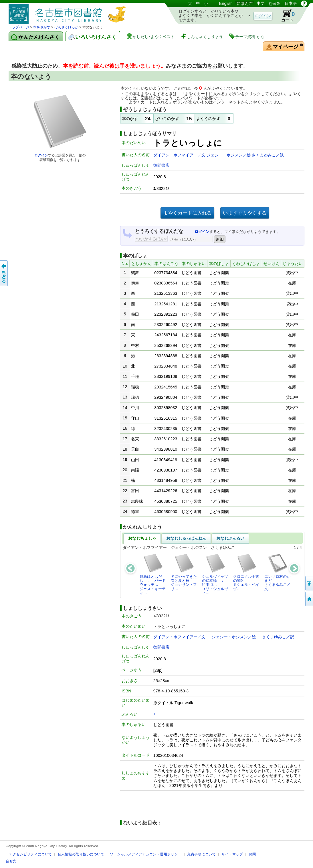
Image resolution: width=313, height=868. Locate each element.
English (226, 3)
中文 (261, 3)
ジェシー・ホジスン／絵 (229, 155)
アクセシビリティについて (31, 854)
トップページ (19, 27)
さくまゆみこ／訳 (268, 155)
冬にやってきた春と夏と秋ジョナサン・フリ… (184, 572)
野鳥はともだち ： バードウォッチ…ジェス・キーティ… (153, 574)
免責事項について (201, 854)
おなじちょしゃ (142, 538)
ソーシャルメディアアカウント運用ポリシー (146, 854)
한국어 (275, 3)
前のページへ (4, 273)
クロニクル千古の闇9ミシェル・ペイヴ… (246, 572)
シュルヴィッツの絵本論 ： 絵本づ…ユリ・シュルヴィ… (215, 574)
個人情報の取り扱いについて (81, 854)
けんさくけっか (66, 27)
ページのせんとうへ (309, 583)
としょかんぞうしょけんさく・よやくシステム (69, 12)
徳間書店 (161, 165)
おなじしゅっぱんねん (186, 538)
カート (285, 15)
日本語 (291, 3)
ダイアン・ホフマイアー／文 (180, 155)
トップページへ (309, 599)
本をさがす (42, 27)
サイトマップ (232, 854)
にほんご (245, 3)
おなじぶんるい (230, 538)
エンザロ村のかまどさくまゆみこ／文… (277, 572)
